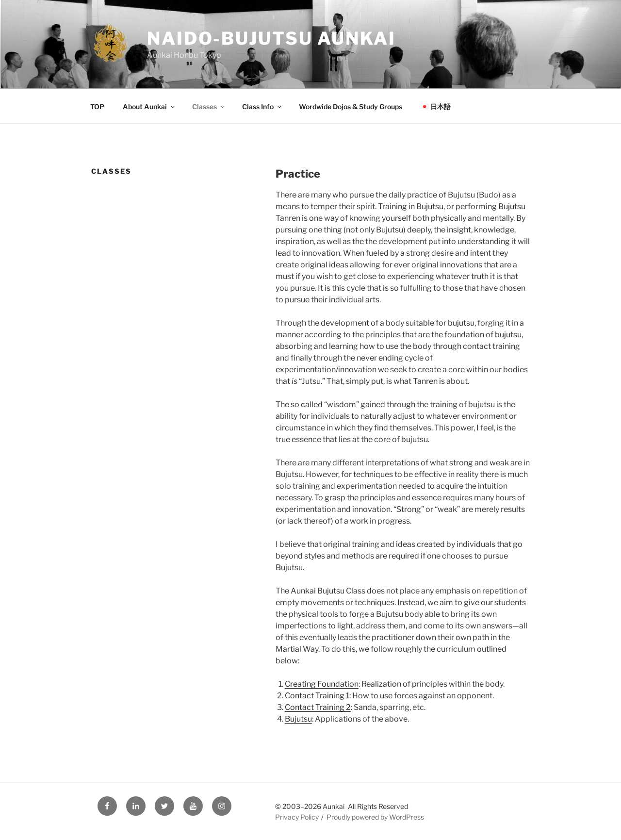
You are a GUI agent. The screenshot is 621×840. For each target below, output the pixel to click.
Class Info (262, 107)
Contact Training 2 (318, 707)
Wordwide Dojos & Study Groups (351, 107)
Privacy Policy (297, 817)
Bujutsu (298, 719)
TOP (97, 107)
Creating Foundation (322, 684)
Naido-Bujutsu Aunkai (271, 38)
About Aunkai (149, 107)
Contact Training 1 (317, 696)
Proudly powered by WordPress (375, 817)
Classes (209, 107)
